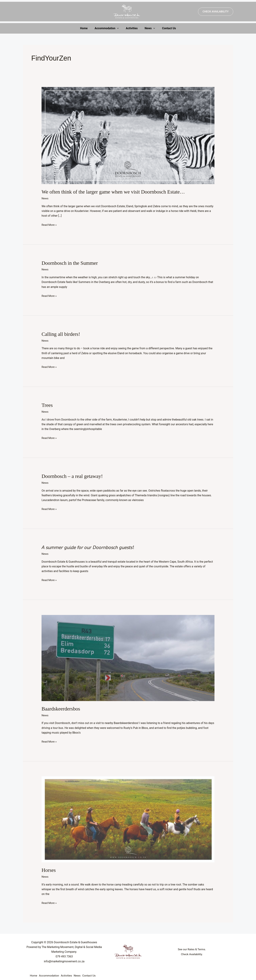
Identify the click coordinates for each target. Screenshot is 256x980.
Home (87, 28)
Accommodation (108, 28)
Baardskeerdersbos (61, 707)
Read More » (49, 224)
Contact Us (166, 28)
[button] (216, 12)
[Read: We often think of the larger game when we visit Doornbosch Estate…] (128, 135)
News (148, 28)
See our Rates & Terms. (192, 947)
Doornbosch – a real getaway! (73, 475)
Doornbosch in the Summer (71, 263)
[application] (118, 28)
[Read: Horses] (128, 818)
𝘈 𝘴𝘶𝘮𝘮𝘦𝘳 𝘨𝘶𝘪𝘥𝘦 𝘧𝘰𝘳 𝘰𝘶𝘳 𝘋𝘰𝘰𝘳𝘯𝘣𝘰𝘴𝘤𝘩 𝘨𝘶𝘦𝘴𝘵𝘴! (90, 546)
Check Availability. (192, 952)
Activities (132, 28)
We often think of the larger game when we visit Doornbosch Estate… (115, 192)
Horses (49, 868)
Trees (47, 404)
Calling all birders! (61, 333)
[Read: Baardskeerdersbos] (128, 656)
